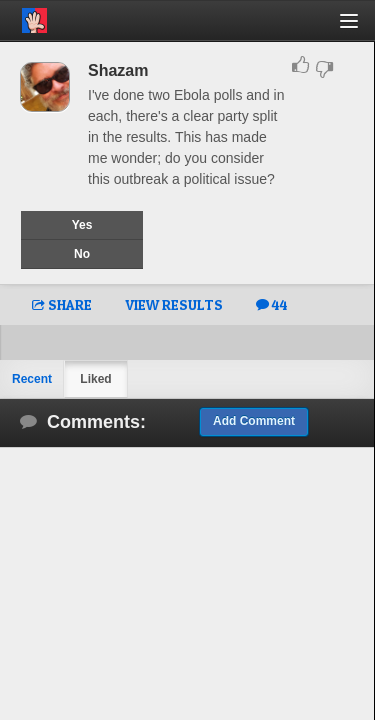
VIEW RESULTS (174, 304)
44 (272, 304)
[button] (360, 28)
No (82, 254)
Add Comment (254, 421)
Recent (32, 379)
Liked (95, 379)
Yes (82, 225)
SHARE (62, 304)
